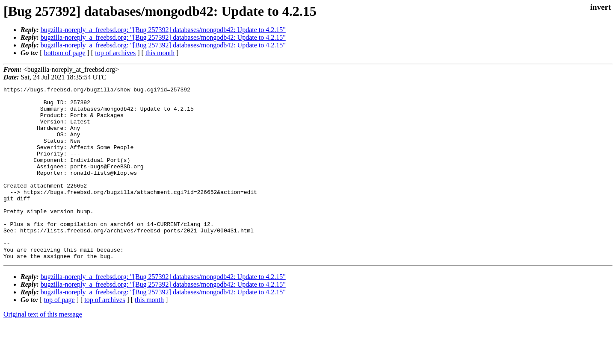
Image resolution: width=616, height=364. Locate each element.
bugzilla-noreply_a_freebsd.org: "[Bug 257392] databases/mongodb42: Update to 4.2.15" (163, 30)
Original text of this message (43, 349)
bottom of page (65, 53)
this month (160, 53)
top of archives (115, 53)
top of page (59, 334)
